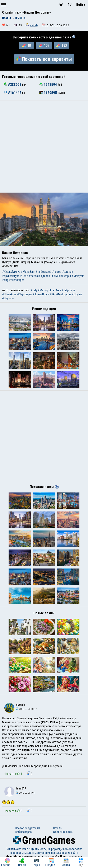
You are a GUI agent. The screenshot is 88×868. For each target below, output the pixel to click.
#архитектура (11, 276)
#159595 (48, 93)
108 (44, 46)
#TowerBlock (41, 294)
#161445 (13, 93)
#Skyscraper (25, 294)
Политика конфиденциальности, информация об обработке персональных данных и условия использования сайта (44, 851)
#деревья (47, 276)
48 (26, 46)
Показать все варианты (44, 59)
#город (57, 272)
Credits (57, 828)
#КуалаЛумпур (11, 272)
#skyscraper (16, 280)
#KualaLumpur (62, 276)
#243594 (48, 85)
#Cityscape (69, 290)
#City (34, 290)
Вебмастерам (24, 832)
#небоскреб (44, 272)
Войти (81, 5)
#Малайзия (28, 272)
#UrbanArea (9, 294)
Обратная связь (63, 832)
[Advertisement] (44, 147)
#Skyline (77, 294)
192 (62, 46)
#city (5, 280)
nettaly (34, 25)
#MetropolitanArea (49, 290)
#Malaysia (78, 276)
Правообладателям (27, 828)
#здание (68, 272)
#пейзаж (34, 276)
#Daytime (8, 298)
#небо (24, 276)
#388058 (13, 85)
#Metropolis (64, 294)
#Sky (53, 294)
